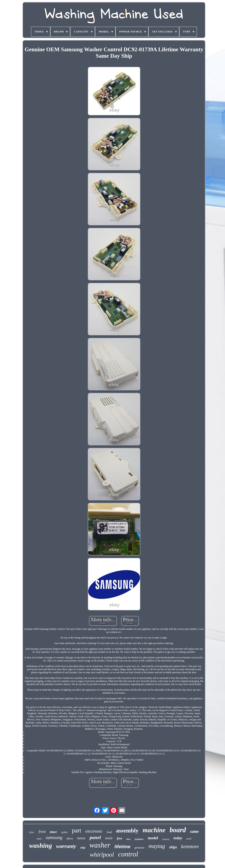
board (178, 830)
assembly (127, 830)
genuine (139, 848)
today (178, 838)
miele (109, 838)
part (76, 830)
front (42, 832)
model (153, 838)
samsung (54, 838)
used (189, 839)
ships (173, 847)
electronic (94, 831)
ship (83, 848)
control (128, 854)
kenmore (190, 846)
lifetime (122, 847)
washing (41, 845)
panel (95, 837)
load (109, 832)
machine (154, 830)
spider (64, 832)
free (120, 838)
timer (54, 832)
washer (100, 845)
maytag (157, 846)
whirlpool (102, 854)
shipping (166, 839)
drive (70, 838)
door (128, 839)
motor (81, 838)
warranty (66, 846)
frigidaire (139, 839)
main (39, 839)
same (194, 831)
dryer (32, 832)
